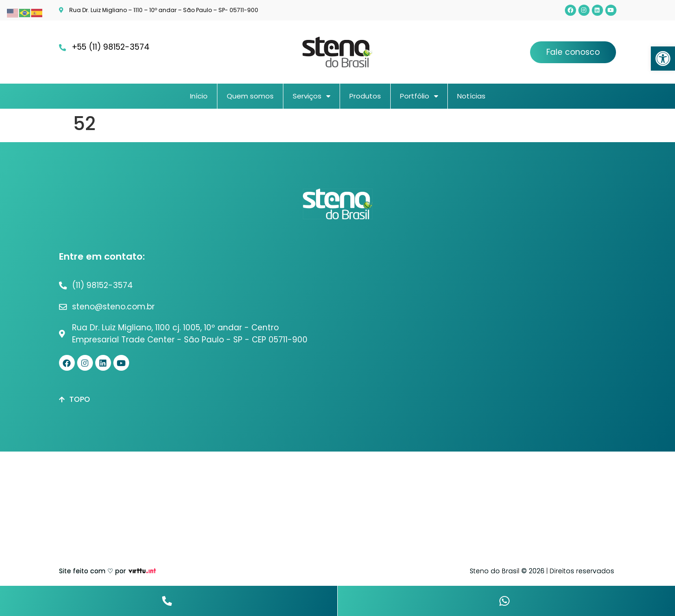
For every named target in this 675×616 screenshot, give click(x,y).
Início (199, 96)
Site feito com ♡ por (92, 571)
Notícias (471, 96)
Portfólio (419, 96)
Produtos (365, 96)
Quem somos (250, 96)
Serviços (311, 96)
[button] (663, 59)
